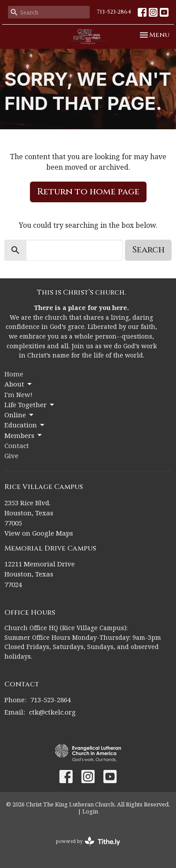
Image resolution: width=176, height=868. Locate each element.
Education (25, 425)
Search (148, 250)
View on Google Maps (39, 533)
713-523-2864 (114, 12)
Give (11, 456)
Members (24, 436)
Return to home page (88, 191)
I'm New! (18, 394)
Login (90, 811)
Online (20, 415)
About (19, 384)
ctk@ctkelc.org (52, 712)
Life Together (30, 405)
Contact (17, 445)
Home (14, 374)
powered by (88, 841)
